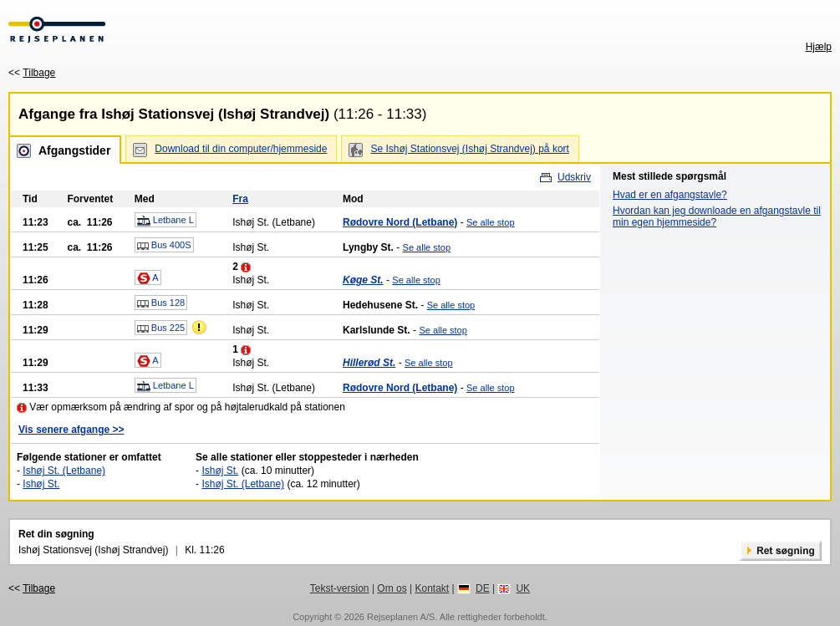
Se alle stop (490, 222)
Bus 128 (161, 303)
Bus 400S (164, 246)
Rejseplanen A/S (401, 617)
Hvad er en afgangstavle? (670, 195)
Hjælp (819, 47)
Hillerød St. (369, 363)
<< (32, 73)
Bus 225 (161, 328)
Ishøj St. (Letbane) (64, 471)
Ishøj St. (41, 484)
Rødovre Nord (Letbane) (400, 222)
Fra (240, 199)
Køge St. (363, 280)
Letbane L (165, 221)
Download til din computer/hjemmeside (241, 149)
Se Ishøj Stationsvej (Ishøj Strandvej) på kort (469, 149)
